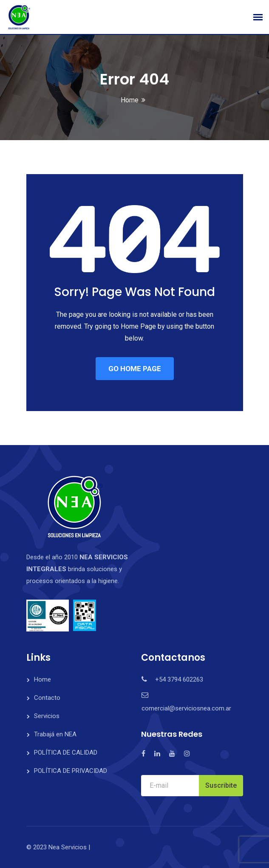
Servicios (47, 716)
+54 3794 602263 (179, 679)
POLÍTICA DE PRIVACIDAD (71, 771)
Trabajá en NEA (55, 734)
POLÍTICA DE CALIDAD (66, 752)
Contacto (47, 698)
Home (130, 100)
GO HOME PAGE (135, 369)
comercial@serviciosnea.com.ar (186, 708)
